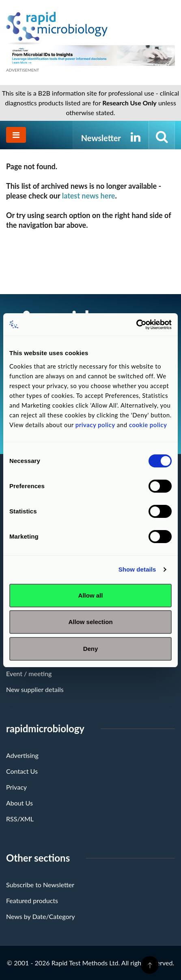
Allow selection (90, 622)
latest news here (89, 196)
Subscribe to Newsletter (40, 885)
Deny (91, 649)
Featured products (32, 900)
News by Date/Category (41, 916)
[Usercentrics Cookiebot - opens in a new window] (136, 325)
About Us (19, 803)
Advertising (22, 755)
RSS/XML (20, 819)
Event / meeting (29, 673)
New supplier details (35, 689)
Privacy (16, 787)
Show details (137, 569)
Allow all (91, 595)
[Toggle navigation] (16, 135)
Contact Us (22, 771)
